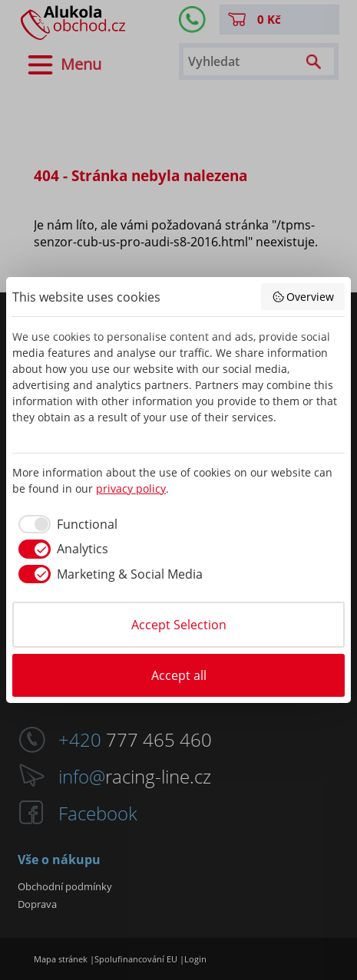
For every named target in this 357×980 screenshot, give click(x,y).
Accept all (179, 675)
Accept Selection (179, 625)
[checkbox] (65, 524)
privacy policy (131, 488)
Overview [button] (303, 297)
